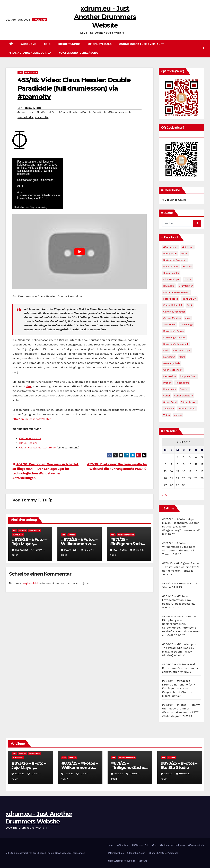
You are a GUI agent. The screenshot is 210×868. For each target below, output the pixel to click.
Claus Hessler (28, 443)
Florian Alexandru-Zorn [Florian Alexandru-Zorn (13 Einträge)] (177, 292)
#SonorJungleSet (136, 853)
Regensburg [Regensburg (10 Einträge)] (182, 383)
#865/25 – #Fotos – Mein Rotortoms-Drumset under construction (180, 668)
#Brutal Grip (49, 112)
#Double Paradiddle (94, 112)
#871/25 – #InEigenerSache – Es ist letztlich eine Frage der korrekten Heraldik (181, 567)
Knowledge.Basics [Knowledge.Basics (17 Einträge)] (174, 331)
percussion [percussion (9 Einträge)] (170, 376)
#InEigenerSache (126, 535)
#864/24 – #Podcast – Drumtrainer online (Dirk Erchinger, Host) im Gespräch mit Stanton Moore (179, 688)
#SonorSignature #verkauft (142, 44)
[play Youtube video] (80, 251)
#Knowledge (31, 72)
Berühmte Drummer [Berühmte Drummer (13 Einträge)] (175, 260)
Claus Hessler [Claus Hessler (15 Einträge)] (171, 273)
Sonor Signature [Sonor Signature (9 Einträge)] (184, 396)
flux (29, 386)
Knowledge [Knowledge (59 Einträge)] (187, 325)
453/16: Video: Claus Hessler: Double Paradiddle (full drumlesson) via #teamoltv (74, 88)
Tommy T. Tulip (32, 108)
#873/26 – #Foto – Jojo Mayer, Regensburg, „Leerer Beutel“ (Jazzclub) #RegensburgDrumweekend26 (181, 527)
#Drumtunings (69, 44)
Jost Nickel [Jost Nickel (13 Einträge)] (170, 325)
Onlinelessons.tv (30, 438)
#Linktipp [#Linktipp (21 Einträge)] (188, 247)
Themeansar (78, 853)
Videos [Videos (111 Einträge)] (178, 415)
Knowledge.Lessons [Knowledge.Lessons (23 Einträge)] (175, 337)
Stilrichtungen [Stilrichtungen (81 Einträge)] (189, 402)
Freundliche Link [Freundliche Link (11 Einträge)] (173, 305)
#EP (20, 72)
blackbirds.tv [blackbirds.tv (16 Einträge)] (171, 266)
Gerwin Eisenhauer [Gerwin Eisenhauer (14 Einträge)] (174, 312)
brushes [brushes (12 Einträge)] (187, 266)
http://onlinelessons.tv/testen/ (32, 419)
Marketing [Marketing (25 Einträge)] (169, 357)
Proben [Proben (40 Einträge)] (167, 383)
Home (111, 845)
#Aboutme (28, 44)
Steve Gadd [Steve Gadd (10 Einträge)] (170, 402)
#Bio (47, 44)
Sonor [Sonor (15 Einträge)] (167, 396)
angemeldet (31, 583)
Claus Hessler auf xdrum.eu (37, 448)
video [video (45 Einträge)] (167, 415)
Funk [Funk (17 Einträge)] (190, 305)
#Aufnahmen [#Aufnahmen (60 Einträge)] (171, 247)
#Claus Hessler (69, 112)
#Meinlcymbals (100, 44)
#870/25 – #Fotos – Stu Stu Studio (179, 765)
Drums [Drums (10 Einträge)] (188, 279)
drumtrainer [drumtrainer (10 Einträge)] (186, 286)
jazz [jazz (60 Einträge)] (188, 318)
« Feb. (166, 495)
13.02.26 (20, 774)
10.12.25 (119, 774)
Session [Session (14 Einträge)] (185, 389)
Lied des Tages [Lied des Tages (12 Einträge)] (182, 350)
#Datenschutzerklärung (78, 53)
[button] (203, 48)
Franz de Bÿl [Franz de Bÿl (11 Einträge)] (189, 299)
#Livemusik (18, 535)
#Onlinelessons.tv (120, 112)
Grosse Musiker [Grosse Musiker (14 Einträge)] (172, 318)
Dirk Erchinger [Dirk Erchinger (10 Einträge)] (171, 279)
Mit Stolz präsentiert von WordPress (25, 853)
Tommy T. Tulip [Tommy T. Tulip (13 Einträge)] (187, 409)
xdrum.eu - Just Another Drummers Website (105, 17)
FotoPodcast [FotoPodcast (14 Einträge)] (170, 299)
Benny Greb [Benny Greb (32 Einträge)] (170, 254)
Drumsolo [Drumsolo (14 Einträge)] (169, 286)
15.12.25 (69, 774)
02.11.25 (169, 774)
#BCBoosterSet (140, 845)
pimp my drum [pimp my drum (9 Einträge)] (188, 376)
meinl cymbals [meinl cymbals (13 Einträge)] (172, 363)
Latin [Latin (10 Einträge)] (166, 350)
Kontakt (143, 861)
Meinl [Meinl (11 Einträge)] (182, 357)
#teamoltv (42, 117)
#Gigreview (35, 531)
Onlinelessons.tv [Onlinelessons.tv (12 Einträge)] (173, 370)
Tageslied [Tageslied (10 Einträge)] (169, 409)
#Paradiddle (25, 117)
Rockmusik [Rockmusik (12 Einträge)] (170, 389)
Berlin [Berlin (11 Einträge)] (184, 254)
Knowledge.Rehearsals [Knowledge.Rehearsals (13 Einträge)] (176, 344)
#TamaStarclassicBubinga (30, 53)
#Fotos (23, 531)
